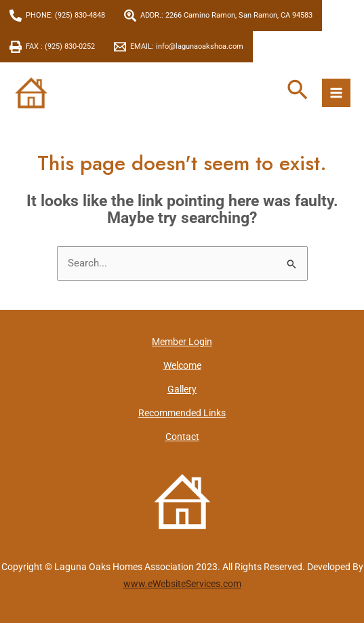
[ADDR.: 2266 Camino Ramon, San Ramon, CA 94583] (218, 16)
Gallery (182, 389)
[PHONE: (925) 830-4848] (57, 16)
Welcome (182, 365)
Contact (182, 437)
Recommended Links (182, 413)
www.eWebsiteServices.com (182, 584)
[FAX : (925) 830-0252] (52, 47)
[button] (298, 91)
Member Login (182, 342)
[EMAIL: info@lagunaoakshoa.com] (179, 47)
